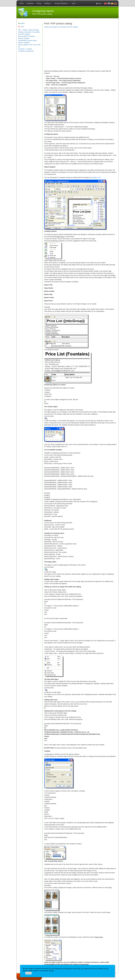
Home (22, 3)
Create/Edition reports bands (27, 40)
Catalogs (48, 3)
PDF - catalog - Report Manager (29, 30)
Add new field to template (26, 36)
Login (99, 3)
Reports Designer (24, 38)
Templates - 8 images (25, 49)
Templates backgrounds (26, 51)
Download (30, 3)
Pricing (39, 3)
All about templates (62, 3)
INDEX (22, 23)
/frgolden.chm (96, 177)
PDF (21, 27)
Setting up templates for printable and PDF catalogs (29, 33)
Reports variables (24, 43)
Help (74, 3)
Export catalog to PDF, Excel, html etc (29, 46)
